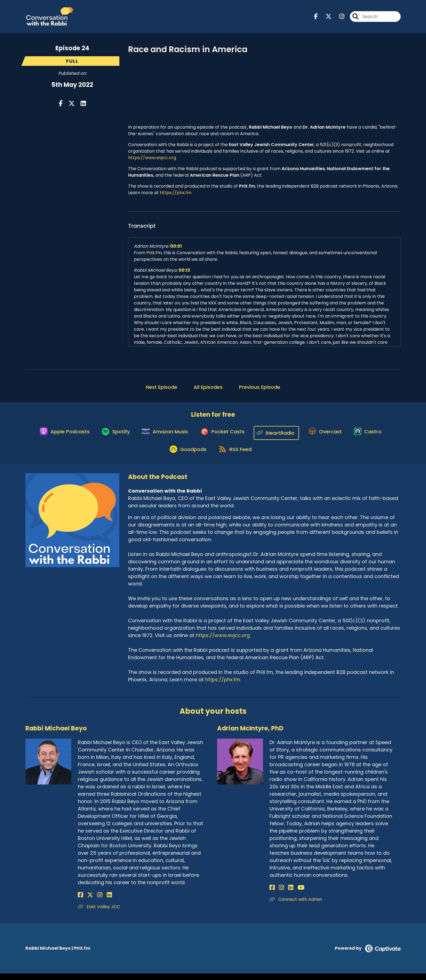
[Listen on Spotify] (112, 435)
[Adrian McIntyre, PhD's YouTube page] (292, 894)
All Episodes (208, 390)
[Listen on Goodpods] (187, 455)
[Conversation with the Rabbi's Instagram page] (338, 18)
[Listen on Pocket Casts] (224, 435)
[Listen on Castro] (374, 436)
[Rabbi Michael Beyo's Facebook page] (80, 901)
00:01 (176, 249)
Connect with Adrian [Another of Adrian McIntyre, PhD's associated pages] (296, 906)
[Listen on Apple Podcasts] (58, 436)
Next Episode (162, 390)
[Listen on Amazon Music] (164, 436)
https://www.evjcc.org (152, 160)
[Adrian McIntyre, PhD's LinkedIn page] (285, 894)
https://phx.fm (176, 195)
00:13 (184, 273)
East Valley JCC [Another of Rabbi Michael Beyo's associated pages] (99, 913)
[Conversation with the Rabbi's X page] (325, 18)
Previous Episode (260, 390)
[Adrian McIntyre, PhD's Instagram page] (278, 894)
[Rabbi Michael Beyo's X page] (87, 901)
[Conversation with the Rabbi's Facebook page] (316, 18)
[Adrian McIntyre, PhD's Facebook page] (272, 894)
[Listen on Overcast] (329, 436)
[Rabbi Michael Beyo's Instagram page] (94, 901)
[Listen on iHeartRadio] (279, 435)
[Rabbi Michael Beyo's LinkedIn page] (100, 901)
